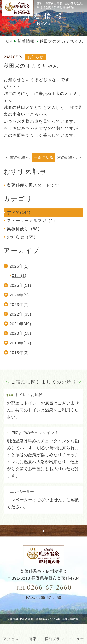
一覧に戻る (43, 157)
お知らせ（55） (22, 237)
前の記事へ (20, 157)
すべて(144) (19, 212)
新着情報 (26, 41)
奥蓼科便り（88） (24, 229)
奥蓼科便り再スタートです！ (35, 185)
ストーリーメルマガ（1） (32, 221)
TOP (8, 41)
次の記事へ (67, 157)
